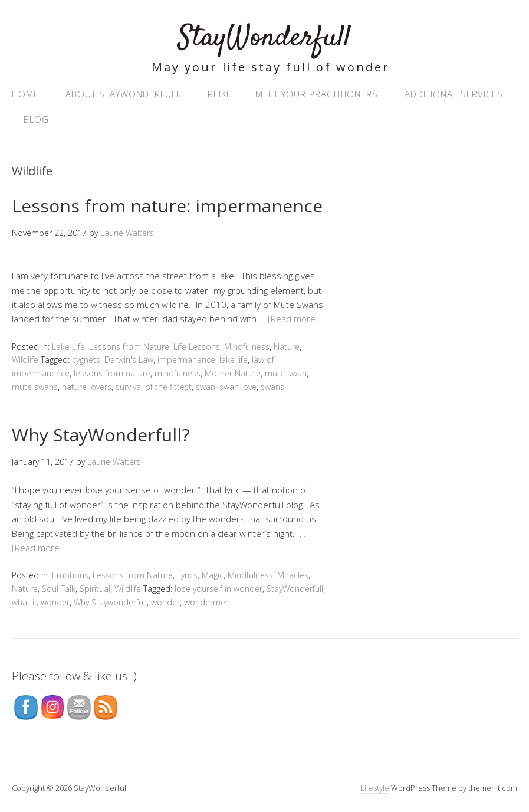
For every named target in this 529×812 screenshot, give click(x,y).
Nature (287, 347)
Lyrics (187, 575)
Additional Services (454, 94)
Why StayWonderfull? (101, 435)
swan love (238, 387)
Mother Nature (233, 373)
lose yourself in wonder (218, 589)
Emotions (70, 575)
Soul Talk (59, 589)
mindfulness (178, 373)
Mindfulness (247, 347)
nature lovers (87, 387)
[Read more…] (296, 319)
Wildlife (25, 360)
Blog (36, 119)
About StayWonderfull (123, 94)
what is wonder (41, 602)
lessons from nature (112, 373)
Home (25, 94)
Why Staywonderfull (110, 602)
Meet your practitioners (317, 94)
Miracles (293, 575)
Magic (213, 575)
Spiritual (95, 589)
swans (272, 387)
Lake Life (68, 347)
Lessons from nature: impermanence (167, 206)
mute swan (286, 373)
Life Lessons (197, 347)
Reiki (218, 94)
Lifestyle (375, 788)
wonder (165, 602)
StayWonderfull (264, 38)
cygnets (86, 360)
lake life (234, 360)
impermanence (186, 360)
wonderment (208, 602)
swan (206, 387)
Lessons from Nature (129, 347)
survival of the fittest (154, 387)
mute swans (35, 387)
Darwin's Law (129, 360)
